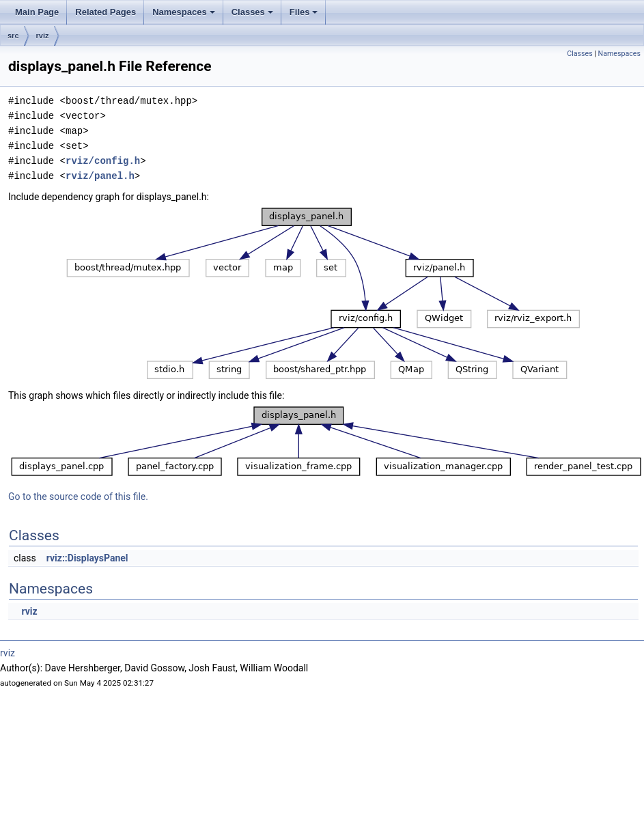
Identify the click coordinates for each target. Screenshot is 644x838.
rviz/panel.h (100, 176)
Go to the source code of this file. (78, 497)
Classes (252, 12)
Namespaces (184, 12)
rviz (43, 36)
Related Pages (106, 12)
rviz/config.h (103, 161)
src (13, 36)
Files (304, 12)
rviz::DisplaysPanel (87, 558)
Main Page (37, 12)
